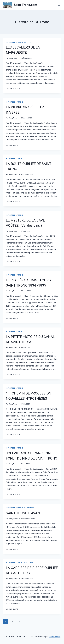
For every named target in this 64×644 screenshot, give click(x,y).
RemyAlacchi (14, 58)
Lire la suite (13, 89)
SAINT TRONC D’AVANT (24, 513)
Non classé (29, 508)
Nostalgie (29, 563)
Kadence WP (55, 637)
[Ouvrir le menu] (59, 5)
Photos (28, 42)
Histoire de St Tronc (15, 42)
